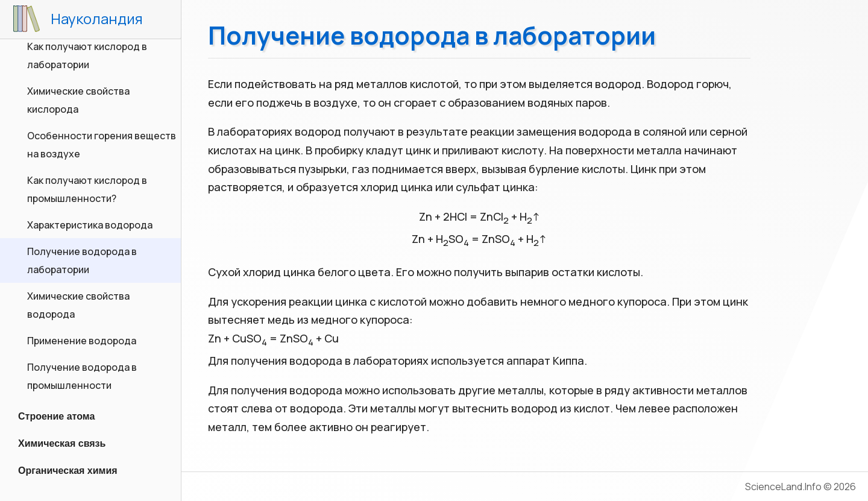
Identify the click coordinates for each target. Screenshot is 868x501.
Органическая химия (68, 471)
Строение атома (56, 416)
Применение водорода (82, 341)
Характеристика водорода (90, 225)
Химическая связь (62, 443)
